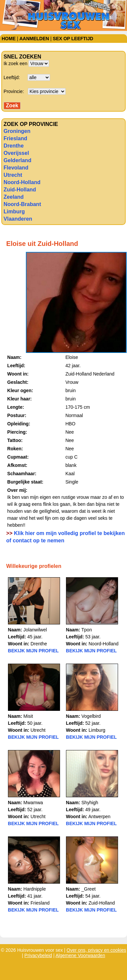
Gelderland (18, 160)
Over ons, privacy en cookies (96, 950)
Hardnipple (35, 889)
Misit (28, 716)
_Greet (89, 889)
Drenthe (14, 146)
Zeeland (14, 197)
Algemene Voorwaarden (80, 955)
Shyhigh (90, 803)
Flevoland (16, 168)
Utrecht (13, 175)
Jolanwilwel (35, 630)
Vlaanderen (18, 219)
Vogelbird (91, 716)
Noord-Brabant (22, 204)
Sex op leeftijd (73, 39)
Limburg (14, 212)
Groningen (17, 131)
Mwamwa (33, 803)
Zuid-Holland (20, 190)
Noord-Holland (22, 182)
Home (9, 39)
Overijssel (16, 153)
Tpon (87, 630)
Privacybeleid (38, 955)
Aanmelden (34, 39)
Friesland (15, 138)
